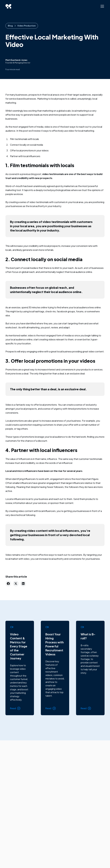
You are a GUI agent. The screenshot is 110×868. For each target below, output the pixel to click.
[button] (102, 6)
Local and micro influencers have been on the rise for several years (44, 471)
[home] (8, 6)
